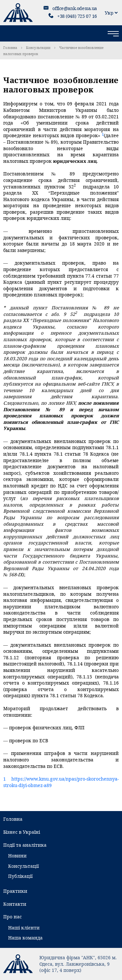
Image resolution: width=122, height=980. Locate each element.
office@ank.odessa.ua (75, 8)
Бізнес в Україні (22, 832)
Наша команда (25, 938)
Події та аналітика (25, 845)
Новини (17, 856)
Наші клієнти (24, 928)
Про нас (13, 917)
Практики (15, 891)
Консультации (38, 48)
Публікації (20, 876)
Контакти (15, 904)
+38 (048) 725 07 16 (77, 16)
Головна (10, 48)
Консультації (23, 866)
